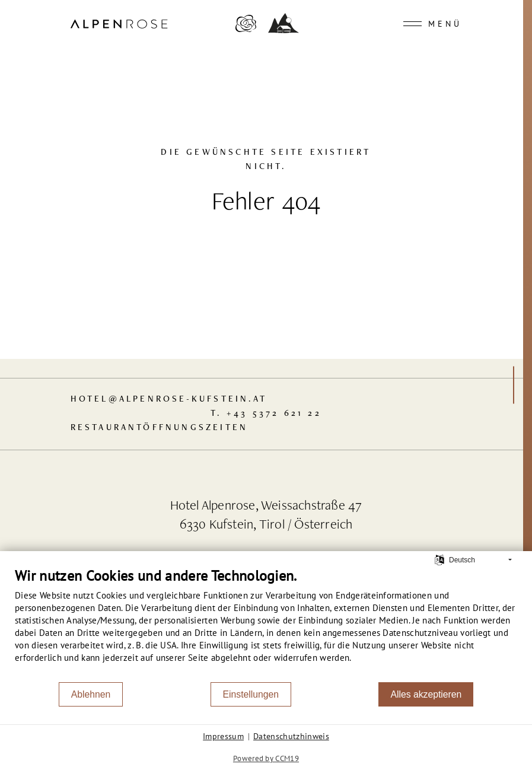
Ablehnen (91, 694)
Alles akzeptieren (426, 694)
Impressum (223, 736)
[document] (266, 624)
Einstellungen (251, 694)
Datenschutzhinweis (291, 736)
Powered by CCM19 (266, 758)
